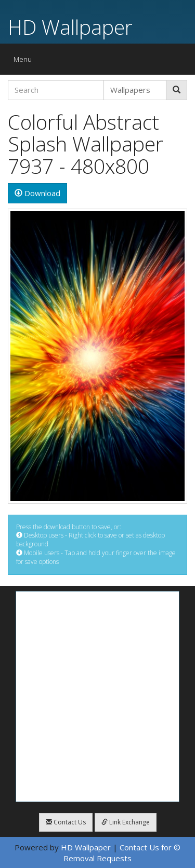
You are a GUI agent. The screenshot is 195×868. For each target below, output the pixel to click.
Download (37, 193)
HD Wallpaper (70, 27)
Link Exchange (126, 822)
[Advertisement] (97, 697)
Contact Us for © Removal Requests (122, 853)
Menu (25, 61)
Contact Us (66, 822)
